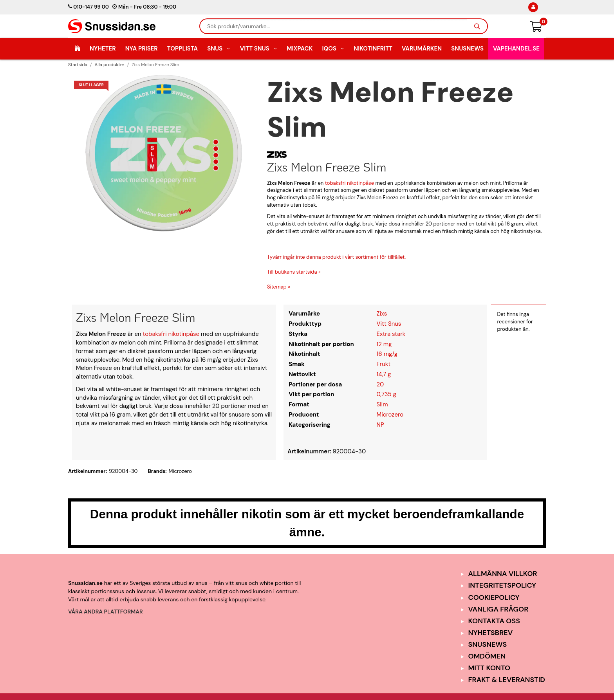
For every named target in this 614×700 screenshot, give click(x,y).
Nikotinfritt (373, 49)
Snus (219, 49)
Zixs (382, 314)
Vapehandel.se (516, 49)
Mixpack (300, 49)
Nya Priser (142, 49)
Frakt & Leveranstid (507, 680)
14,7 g (384, 374)
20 (380, 384)
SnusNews (467, 49)
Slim (382, 404)
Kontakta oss (494, 621)
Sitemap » (279, 287)
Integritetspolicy (502, 585)
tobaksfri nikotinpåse (349, 183)
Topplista (182, 49)
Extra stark (391, 334)
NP (380, 425)
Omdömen (487, 656)
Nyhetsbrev (491, 633)
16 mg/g (387, 354)
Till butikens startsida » (294, 272)
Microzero (390, 415)
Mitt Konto (489, 668)
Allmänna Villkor (503, 574)
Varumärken (422, 49)
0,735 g (387, 394)
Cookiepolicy (494, 597)
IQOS (333, 49)
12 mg (384, 344)
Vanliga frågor (498, 609)
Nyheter (103, 49)
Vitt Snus (259, 49)
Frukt (384, 364)
